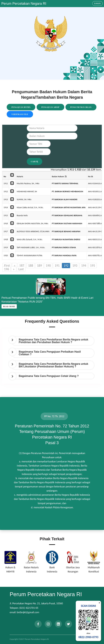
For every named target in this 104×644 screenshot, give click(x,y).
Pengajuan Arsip (50, 107)
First (7, 266)
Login (97, 3)
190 (48, 266)
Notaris (20, 177)
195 (92, 266)
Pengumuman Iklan (81, 107)
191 (57, 266)
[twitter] (68, 624)
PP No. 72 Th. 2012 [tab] (54, 416)
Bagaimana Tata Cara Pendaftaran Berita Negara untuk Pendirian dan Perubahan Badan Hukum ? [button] (53, 341)
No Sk (91, 177)
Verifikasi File (20, 114)
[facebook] (38, 624)
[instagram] (48, 624)
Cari (35, 161)
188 (31, 266)
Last (21, 269)
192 (66, 266)
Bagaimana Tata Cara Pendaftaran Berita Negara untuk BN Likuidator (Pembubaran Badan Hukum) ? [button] (53, 365)
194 (84, 266)
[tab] (53, 341)
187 (22, 266)
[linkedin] (58, 624)
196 (6, 269)
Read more (9, 306)
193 (75, 266)
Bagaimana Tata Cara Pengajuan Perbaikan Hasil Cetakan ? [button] (50, 353)
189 (39, 266)
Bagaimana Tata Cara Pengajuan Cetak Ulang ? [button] (49, 376)
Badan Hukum (58, 177)
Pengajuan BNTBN (21, 107)
